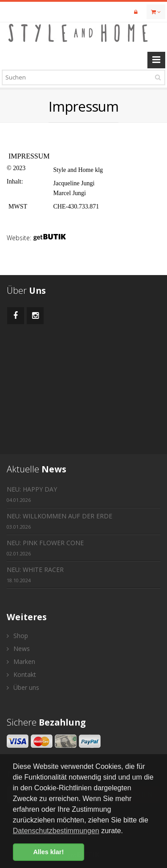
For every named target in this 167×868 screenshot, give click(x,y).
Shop (17, 636)
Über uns (23, 687)
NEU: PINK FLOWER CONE (45, 548)
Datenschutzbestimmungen (56, 831)
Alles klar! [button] (48, 852)
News (18, 649)
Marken (21, 661)
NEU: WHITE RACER (35, 574)
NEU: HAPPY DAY (32, 494)
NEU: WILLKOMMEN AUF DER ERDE (59, 521)
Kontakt (21, 674)
